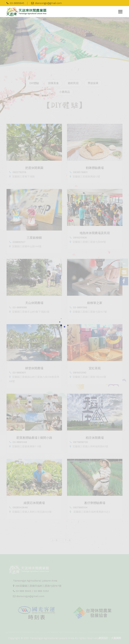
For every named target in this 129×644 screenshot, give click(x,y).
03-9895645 (15, 3)
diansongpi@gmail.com (47, 3)
